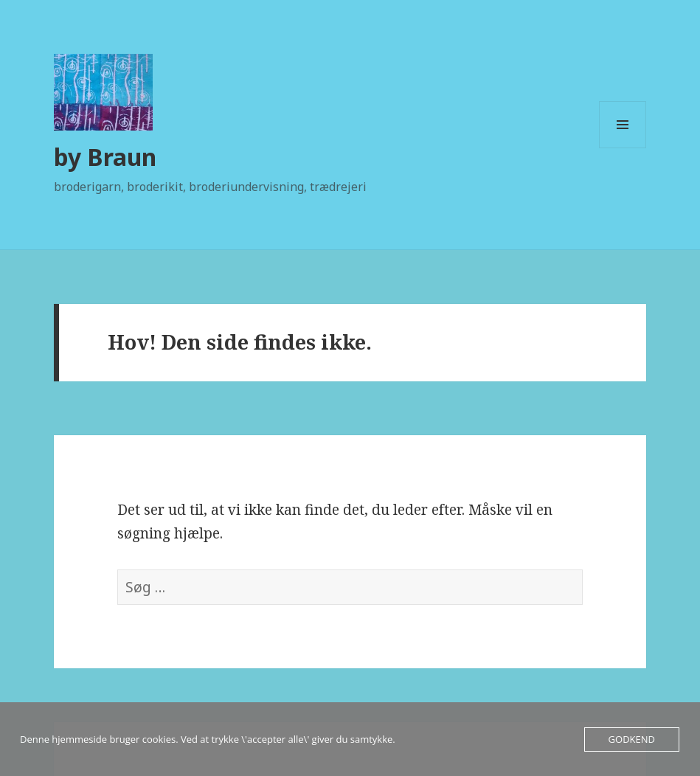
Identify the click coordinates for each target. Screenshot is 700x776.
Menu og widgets (623, 148)
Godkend (632, 739)
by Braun (105, 157)
